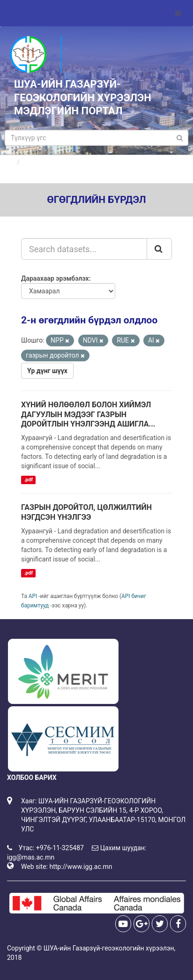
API (33, 596)
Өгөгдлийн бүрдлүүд (56, 162)
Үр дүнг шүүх (47, 371)
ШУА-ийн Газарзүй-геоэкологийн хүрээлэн (109, 948)
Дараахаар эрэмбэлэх (55, 278)
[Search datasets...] (84, 249)
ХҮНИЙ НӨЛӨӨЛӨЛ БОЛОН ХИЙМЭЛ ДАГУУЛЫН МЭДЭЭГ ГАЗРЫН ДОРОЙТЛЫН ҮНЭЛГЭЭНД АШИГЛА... (88, 415)
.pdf (28, 480)
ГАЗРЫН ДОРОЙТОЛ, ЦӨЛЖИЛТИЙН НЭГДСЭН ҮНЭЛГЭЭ (86, 512)
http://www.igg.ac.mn (81, 867)
